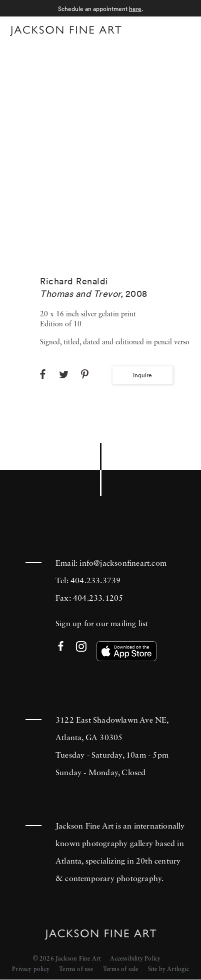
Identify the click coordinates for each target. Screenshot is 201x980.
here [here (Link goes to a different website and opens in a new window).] (135, 9)
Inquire (142, 375)
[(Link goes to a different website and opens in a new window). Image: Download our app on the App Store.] (126, 651)
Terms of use (76, 970)
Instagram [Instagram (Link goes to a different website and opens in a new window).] (81, 647)
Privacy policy (31, 970)
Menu (181, 29)
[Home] (66, 31)
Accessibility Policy (135, 959)
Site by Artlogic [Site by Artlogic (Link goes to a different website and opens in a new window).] (168, 970)
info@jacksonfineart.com (123, 564)
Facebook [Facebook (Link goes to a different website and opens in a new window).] (61, 647)
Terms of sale (121, 970)
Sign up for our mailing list (102, 624)
